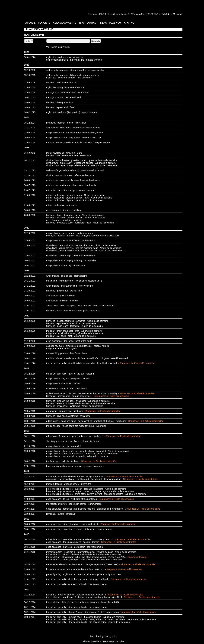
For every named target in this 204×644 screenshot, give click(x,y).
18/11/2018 (30, 436)
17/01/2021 (30, 306)
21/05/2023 (30, 205)
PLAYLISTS (44, 23)
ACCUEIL (30, 23)
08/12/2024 (30, 123)
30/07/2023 (30, 185)
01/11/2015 (30, 552)
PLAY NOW (115, 23)
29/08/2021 (30, 296)
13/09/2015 (30, 569)
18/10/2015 (30, 564)
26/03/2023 (30, 215)
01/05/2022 (30, 245)
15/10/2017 (30, 484)
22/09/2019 (30, 389)
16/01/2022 (30, 266)
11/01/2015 (30, 579)
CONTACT (92, 23)
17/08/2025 (30, 93)
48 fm (142, 14)
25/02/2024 (30, 138)
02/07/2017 (30, 504)
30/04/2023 (30, 210)
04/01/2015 (30, 584)
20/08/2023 (30, 180)
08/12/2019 (30, 374)
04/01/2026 (30, 57)
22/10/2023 (30, 175)
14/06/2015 (30, 574)
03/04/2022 (30, 256)
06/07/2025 (30, 97)
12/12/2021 (30, 276)
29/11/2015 (30, 547)
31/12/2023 (30, 153)
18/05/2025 (30, 107)
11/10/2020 (30, 341)
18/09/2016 (30, 524)
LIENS (103, 23)
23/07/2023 (30, 190)
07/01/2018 (30, 466)
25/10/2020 (30, 331)
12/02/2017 (30, 514)
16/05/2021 (30, 301)
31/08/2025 (30, 87)
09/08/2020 (30, 353)
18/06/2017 (30, 509)
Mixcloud (177, 14)
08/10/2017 (30, 489)
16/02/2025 (30, 112)
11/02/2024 (30, 142)
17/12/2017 (30, 477)
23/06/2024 (30, 133)
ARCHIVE (129, 23)
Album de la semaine (107, 160)
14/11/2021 (30, 286)
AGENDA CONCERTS (65, 23)
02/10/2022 (30, 233)
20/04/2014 (30, 617)
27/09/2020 (30, 346)
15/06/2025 (30, 102)
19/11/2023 (30, 170)
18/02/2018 (30, 461)
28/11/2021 (30, 281)
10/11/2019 (30, 379)
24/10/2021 (30, 291)
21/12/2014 (30, 595)
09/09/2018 (30, 451)
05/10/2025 (30, 75)
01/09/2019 (30, 401)
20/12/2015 (30, 539)
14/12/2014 (30, 602)
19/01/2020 (30, 363)
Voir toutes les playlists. (58, 47)
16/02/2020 (30, 358)
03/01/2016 (30, 529)
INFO (81, 23)
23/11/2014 (30, 607)
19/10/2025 (30, 70)
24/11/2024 (30, 128)
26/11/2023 (30, 160)
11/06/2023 (30, 195)
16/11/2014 (30, 612)
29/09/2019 (30, 384)
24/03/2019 (30, 416)
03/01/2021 (30, 311)
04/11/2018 (30, 441)
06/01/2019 (30, 426)
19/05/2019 (30, 411)
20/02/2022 (30, 260)
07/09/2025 (30, 83)
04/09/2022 (30, 241)
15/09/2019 (30, 393)
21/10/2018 (30, 446)
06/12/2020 (30, 321)
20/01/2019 (30, 421)
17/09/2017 (30, 499)
